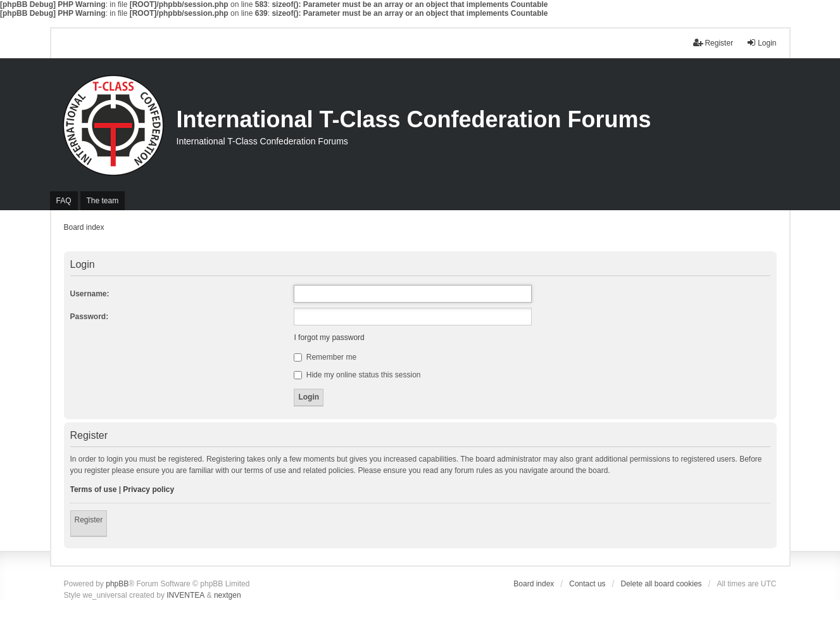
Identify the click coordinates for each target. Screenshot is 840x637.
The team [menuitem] (103, 201)
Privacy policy (148, 489)
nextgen (228, 595)
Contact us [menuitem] (587, 584)
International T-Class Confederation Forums (414, 119)
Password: (90, 317)
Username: (90, 294)
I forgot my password (329, 337)
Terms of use (94, 489)
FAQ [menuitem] (64, 201)
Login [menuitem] (761, 43)
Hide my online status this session (357, 375)
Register (89, 520)
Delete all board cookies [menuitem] (661, 584)
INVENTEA (185, 595)
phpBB (117, 584)
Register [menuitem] (713, 43)
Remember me (325, 357)
